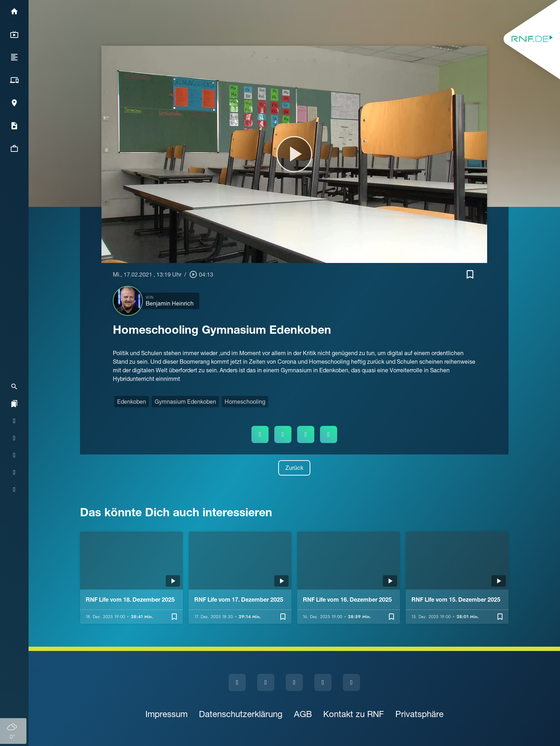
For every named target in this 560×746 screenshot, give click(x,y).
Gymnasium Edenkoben (185, 402)
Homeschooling (245, 402)
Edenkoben (132, 402)
